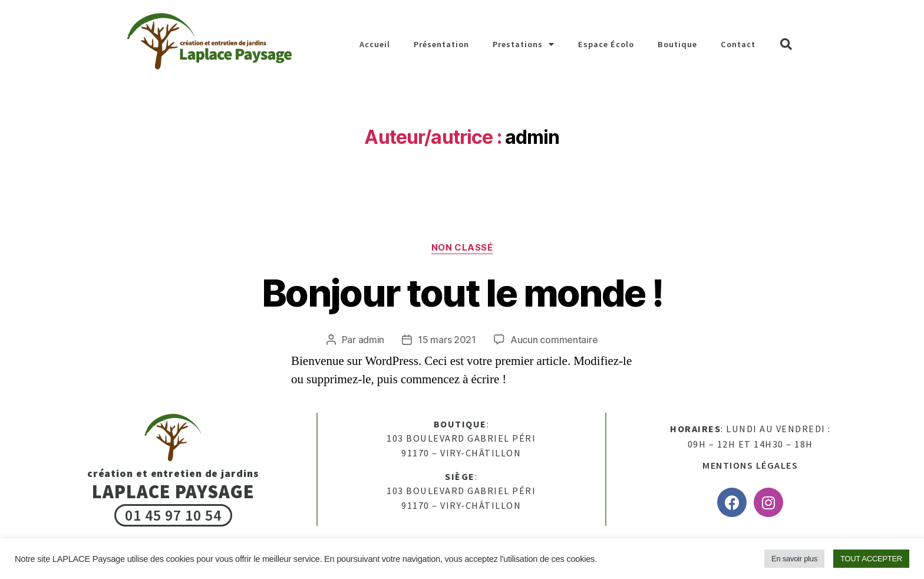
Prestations (524, 44)
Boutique (677, 44)
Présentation (441, 44)
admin (372, 340)
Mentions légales (750, 465)
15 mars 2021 (447, 340)
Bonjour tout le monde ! (462, 293)
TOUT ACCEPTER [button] (871, 559)
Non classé (462, 248)
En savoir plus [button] (794, 559)
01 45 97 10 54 (173, 515)
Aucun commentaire (554, 340)
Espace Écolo (606, 44)
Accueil (375, 44)
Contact (738, 44)
